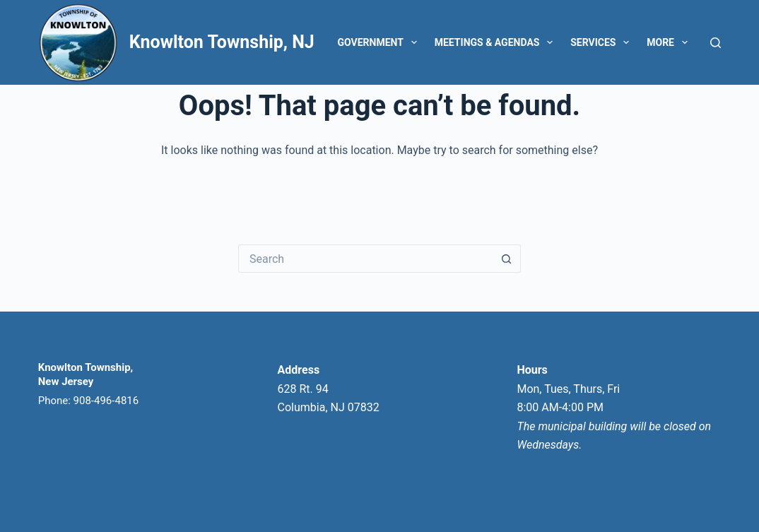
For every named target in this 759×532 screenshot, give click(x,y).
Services (602, 42)
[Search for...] (365, 259)
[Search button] (507, 259)
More (670, 42)
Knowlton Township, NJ (222, 42)
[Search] (716, 43)
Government (380, 42)
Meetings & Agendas (496, 42)
